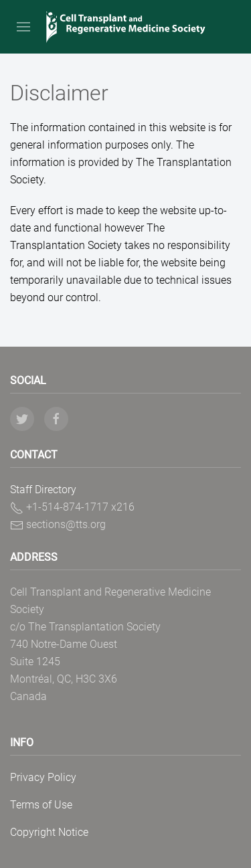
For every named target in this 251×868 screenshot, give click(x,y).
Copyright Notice (49, 832)
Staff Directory (43, 490)
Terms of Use (41, 805)
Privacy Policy (43, 777)
